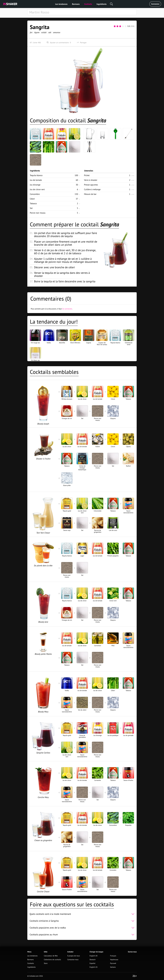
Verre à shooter (91, 180)
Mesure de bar (90, 194)
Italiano (113, 967)
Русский (113, 963)
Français (113, 956)
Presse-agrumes (91, 185)
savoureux (57, 32)
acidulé (44, 32)
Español (93, 963)
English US (94, 967)
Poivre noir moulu (38, 213)
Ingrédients (102, 4)
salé (50, 32)
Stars (46, 963)
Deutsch (93, 960)
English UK (94, 956)
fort (31, 32)
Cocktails (88, 4)
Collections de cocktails (52, 960)
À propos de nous (74, 956)
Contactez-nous (73, 960)
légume (37, 32)
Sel (31, 208)
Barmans (76, 4)
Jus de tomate (36, 180)
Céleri (32, 199)
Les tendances (61, 4)
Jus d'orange (35, 185)
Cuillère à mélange (92, 189)
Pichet (87, 175)
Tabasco (33, 203)
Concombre (35, 194)
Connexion (155, 4)
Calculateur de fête (51, 956)
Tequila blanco (36, 175)
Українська (114, 960)
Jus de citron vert (37, 189)
